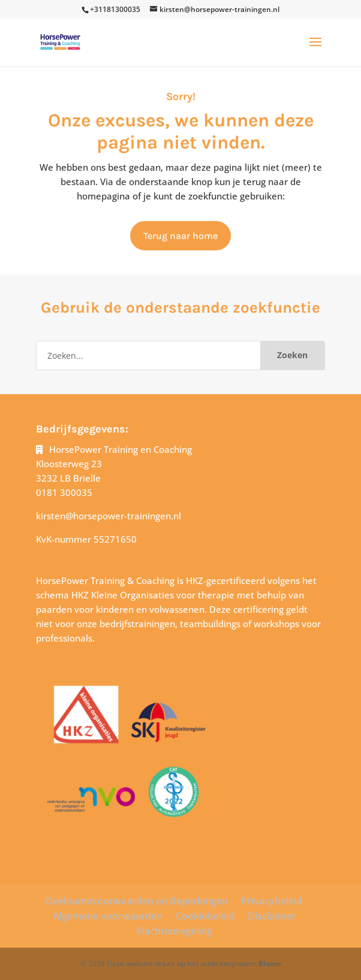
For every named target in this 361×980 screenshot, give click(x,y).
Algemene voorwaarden (108, 916)
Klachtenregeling (174, 931)
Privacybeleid (272, 901)
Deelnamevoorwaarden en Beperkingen (137, 901)
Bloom (270, 964)
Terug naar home (180, 236)
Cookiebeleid (205, 916)
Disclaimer (272, 916)
